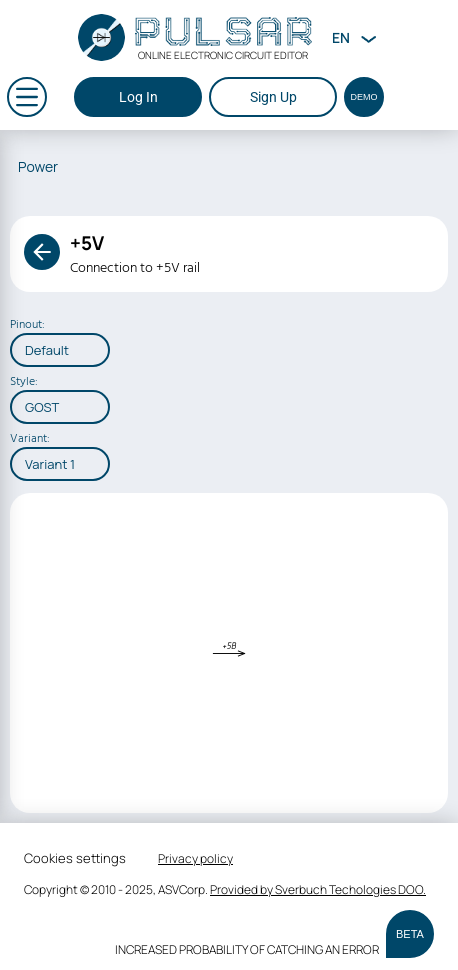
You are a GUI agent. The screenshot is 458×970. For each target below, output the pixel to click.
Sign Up (273, 97)
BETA (410, 934)
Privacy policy (195, 858)
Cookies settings (75, 858)
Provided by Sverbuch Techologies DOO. (318, 889)
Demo (364, 97)
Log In (138, 97)
